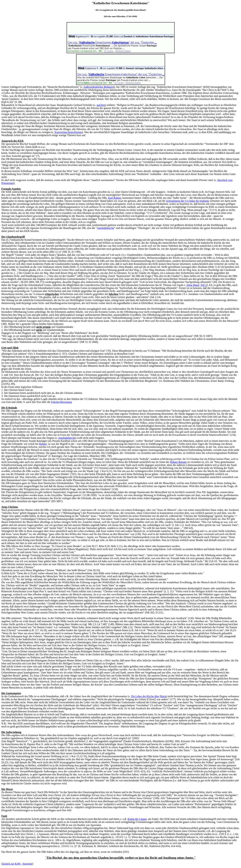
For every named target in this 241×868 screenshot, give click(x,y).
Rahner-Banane (178, 462)
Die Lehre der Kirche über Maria (149, 696)
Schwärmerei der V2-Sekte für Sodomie (188, 201)
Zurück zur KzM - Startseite (17, 864)
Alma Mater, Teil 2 (196, 285)
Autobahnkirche (106, 228)
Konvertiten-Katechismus (68, 132)
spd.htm (101, 105)
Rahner (43, 444)
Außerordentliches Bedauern (99, 87)
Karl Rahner (115, 198)
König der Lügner (137, 819)
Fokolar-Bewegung (61, 402)
